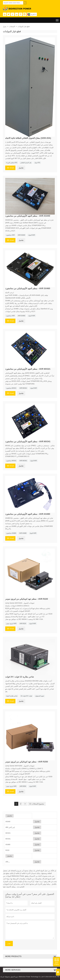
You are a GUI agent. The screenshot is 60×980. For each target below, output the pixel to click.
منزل (5, 26)
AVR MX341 (23, 461)
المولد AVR (32, 235)
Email (10, 168)
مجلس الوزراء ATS (12, 163)
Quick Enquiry (57, 964)
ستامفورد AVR (10, 235)
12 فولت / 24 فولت (26, 696)
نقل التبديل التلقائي (26, 163)
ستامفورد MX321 (11, 388)
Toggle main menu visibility (57, 19)
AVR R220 (23, 624)
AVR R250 (23, 786)
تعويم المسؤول (40, 696)
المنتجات (12, 26)
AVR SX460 (21, 316)
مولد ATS (37, 163)
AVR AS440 (21, 235)
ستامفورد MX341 (11, 461)
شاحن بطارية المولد (12, 696)
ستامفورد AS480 (11, 533)
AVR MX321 (23, 388)
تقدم (9, 944)
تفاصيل (21, 168)
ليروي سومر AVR (11, 624)
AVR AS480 (23, 533)
